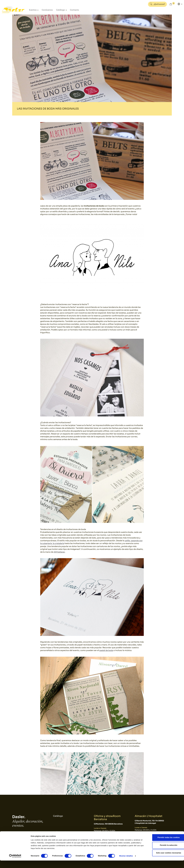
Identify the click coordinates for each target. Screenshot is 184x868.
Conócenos (46, 10)
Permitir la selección (164, 853)
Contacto (69, 10)
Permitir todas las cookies (164, 845)
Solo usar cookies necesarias (164, 860)
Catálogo (57, 10)
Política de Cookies (63, 837)
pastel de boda (106, 650)
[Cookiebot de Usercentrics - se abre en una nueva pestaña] (15, 863)
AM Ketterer (59, 552)
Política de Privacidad (65, 832)
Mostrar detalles (126, 863)
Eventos (33, 10)
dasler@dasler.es (20, 837)
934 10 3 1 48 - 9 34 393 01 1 (25, 834)
